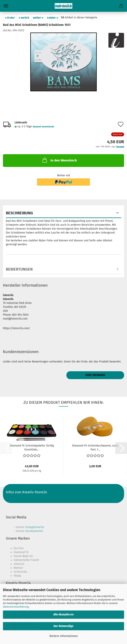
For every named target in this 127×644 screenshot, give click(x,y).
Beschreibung (19, 213)
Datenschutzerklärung (16, 607)
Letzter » (53, 18)
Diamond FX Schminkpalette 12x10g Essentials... (32, 447)
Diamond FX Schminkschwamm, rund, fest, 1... (95, 447)
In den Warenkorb (59, 160)
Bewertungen (19, 269)
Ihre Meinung (95, 375)
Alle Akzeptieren (63, 615)
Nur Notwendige (63, 626)
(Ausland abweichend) (43, 127)
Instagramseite (35, 527)
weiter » (38, 18)
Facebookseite (34, 531)
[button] (121, 448)
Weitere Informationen (64, 636)
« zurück (24, 18)
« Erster (10, 18)
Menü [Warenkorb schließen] (6, 6)
